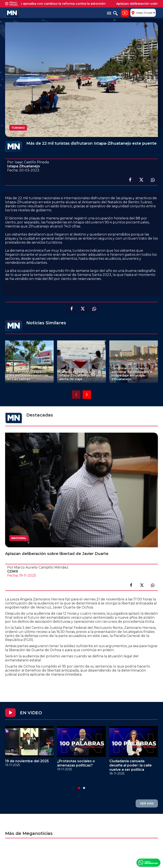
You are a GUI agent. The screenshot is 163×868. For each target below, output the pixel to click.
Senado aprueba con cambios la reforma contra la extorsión (61, 4)
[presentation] (76, 395)
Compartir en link (153, 585)
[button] (79, 788)
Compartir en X (141, 180)
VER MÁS (147, 803)
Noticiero (125, 13)
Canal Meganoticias (148, 862)
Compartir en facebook (130, 180)
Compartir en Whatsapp (153, 180)
